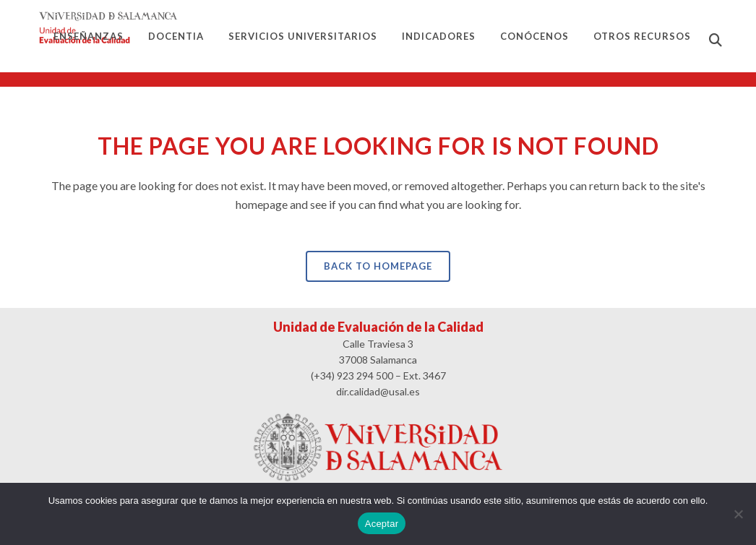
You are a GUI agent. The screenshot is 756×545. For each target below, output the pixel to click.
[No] (738, 514)
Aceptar (382, 524)
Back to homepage (378, 266)
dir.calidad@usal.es (378, 391)
